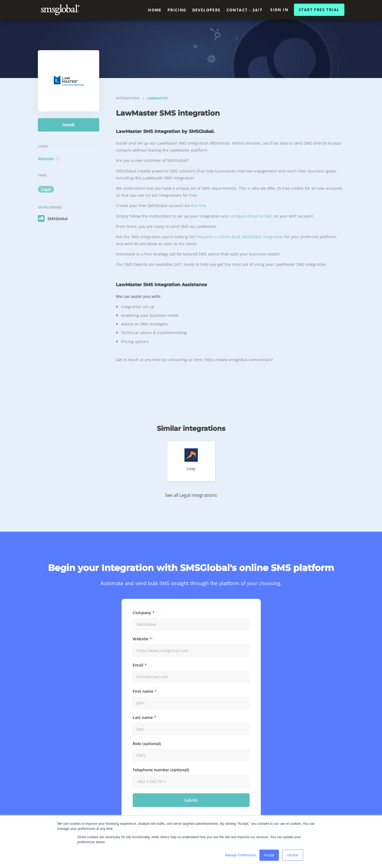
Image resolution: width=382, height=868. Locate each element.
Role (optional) (147, 744)
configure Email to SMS (251, 216)
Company (142, 613)
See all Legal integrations (191, 495)
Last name (143, 717)
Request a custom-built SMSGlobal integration (240, 237)
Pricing (177, 10)
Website (49, 159)
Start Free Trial (319, 10)
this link (198, 206)
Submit (191, 800)
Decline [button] (293, 855)
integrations (128, 98)
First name (143, 691)
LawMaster (157, 98)
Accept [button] (269, 855)
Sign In (279, 10)
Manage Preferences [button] (240, 855)
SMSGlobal (53, 218)
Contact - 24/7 (244, 10)
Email (138, 665)
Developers (206, 10)
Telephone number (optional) (161, 770)
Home (155, 10)
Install (68, 125)
